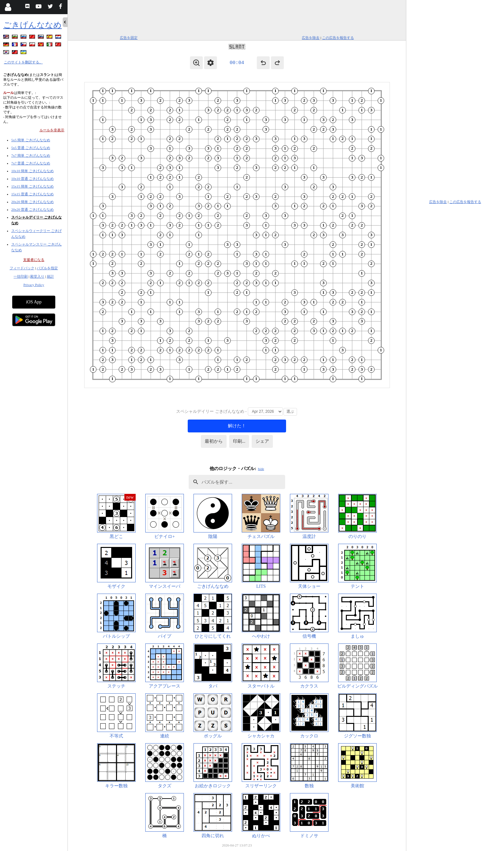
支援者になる (34, 260)
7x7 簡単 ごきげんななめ (31, 155)
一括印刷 (21, 276)
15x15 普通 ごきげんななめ (32, 194)
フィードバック (22, 268)
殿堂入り (37, 276)
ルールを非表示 (52, 130)
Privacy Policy (34, 285)
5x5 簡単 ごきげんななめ (31, 140)
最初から (214, 441)
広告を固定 (129, 38)
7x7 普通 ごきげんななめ (31, 163)
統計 (50, 276)
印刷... (239, 441)
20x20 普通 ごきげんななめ (32, 209)
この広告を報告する (338, 38)
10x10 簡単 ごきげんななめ (32, 171)
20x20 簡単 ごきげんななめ (32, 202)
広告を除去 (311, 38)
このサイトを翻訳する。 (23, 62)
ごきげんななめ (32, 25)
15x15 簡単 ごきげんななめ (32, 186)
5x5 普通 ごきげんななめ (31, 148)
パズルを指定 (47, 268)
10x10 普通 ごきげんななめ (32, 179)
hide (261, 469)
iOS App (34, 302)
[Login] (8, 7)
